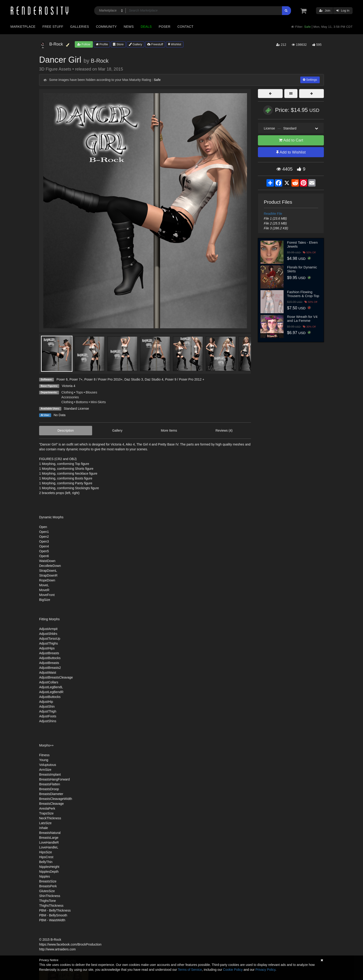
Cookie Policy (233, 970)
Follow (84, 44)
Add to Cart (291, 140)
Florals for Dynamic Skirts (302, 269)
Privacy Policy (265, 970)
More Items (169, 430)
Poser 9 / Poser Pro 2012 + (185, 379)
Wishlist (175, 44)
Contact (185, 27)
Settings (310, 80)
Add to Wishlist (291, 152)
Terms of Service (190, 970)
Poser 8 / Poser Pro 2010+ (103, 379)
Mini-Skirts (98, 402)
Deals (146, 27)
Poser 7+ (76, 379)
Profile (102, 44)
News (129, 27)
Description (66, 430)
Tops (79, 392)
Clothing (67, 392)
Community (106, 27)
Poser (164, 27)
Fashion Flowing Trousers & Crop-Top (303, 294)
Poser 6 (62, 379)
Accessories (70, 397)
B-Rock (100, 61)
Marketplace (23, 27)
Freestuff (155, 44)
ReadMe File (273, 214)
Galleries (80, 27)
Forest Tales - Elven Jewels (302, 244)
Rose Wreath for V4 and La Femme (302, 319)
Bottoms (82, 402)
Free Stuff (53, 27)
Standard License (76, 409)
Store (118, 44)
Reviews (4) (224, 430)
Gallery (135, 44)
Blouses (91, 392)
